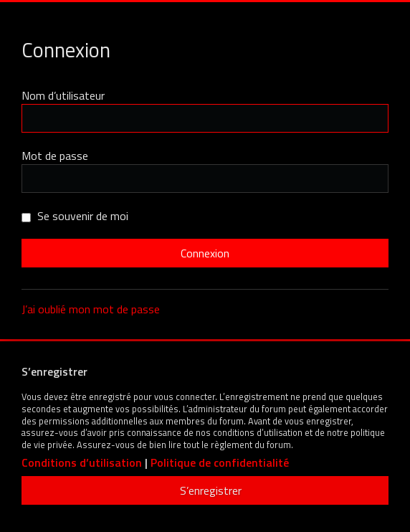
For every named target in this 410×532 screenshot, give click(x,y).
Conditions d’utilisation (82, 463)
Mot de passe (55, 156)
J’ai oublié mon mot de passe (91, 309)
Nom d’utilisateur (63, 95)
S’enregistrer (211, 490)
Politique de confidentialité (220, 463)
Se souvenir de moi (75, 216)
